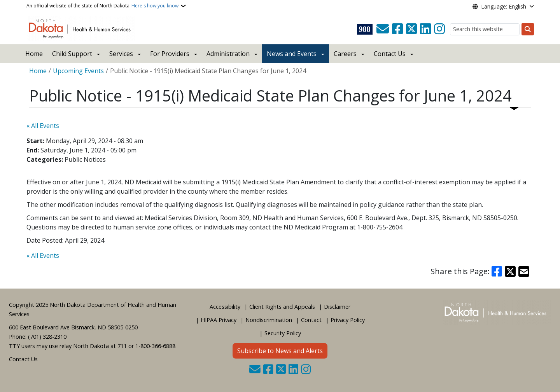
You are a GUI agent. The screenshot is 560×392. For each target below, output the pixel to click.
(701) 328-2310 (47, 337)
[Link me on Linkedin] (425, 29)
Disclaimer (337, 307)
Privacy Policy (348, 320)
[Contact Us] (383, 29)
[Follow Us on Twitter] (411, 29)
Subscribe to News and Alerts (280, 351)
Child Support (72, 54)
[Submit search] (528, 29)
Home (34, 54)
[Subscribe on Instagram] (439, 29)
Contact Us (23, 359)
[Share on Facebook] (497, 271)
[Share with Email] (524, 271)
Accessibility (225, 307)
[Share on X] (510, 271)
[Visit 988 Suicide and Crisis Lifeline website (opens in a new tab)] (365, 29)
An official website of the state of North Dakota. (102, 6)
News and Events (292, 54)
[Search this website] (485, 29)
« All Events (43, 126)
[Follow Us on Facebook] (397, 29)
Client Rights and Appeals (282, 307)
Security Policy (283, 333)
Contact (311, 320)
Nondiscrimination (269, 320)
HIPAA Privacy (219, 320)
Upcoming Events (78, 71)
